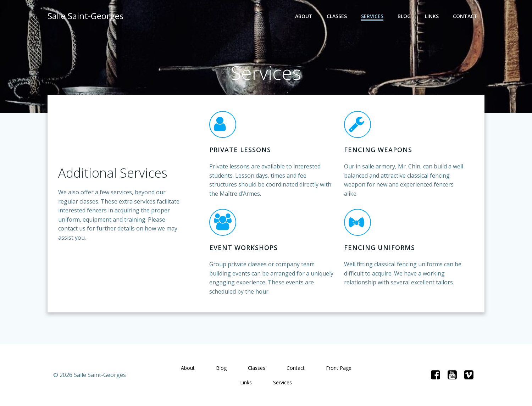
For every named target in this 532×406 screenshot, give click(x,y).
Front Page (339, 368)
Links (432, 16)
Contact (465, 16)
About (304, 16)
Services (372, 16)
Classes (337, 16)
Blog (404, 16)
